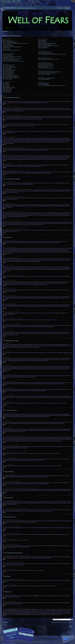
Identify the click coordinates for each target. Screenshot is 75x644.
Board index (37, 21)
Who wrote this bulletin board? (44, 83)
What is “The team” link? (43, 48)
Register (7, 28)
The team (5, 625)
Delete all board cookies (55, 622)
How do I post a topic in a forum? (9, 65)
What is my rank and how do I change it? (10, 60)
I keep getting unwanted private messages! (46, 53)
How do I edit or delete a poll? (8, 71)
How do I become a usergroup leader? (45, 44)
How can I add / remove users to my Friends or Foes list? (49, 59)
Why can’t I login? (6, 40)
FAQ (14, 1)
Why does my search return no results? (45, 64)
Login (11, 28)
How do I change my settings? (8, 54)
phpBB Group (36, 596)
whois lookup (16, 611)
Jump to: (50, 619)
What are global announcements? (9, 87)
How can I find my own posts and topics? (46, 68)
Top (5, 104)
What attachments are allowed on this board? (46, 78)
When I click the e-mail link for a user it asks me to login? (13, 61)
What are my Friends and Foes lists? (45, 58)
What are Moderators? (42, 41)
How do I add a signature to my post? (10, 67)
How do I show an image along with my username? (12, 59)
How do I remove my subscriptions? (45, 74)
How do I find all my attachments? (44, 79)
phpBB (19, 635)
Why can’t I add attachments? (8, 73)
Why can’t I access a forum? (8, 72)
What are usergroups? (42, 42)
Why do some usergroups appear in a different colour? (48, 46)
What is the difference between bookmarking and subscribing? (50, 72)
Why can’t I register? (7, 49)
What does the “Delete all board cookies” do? (11, 50)
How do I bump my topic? (7, 79)
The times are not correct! (7, 55)
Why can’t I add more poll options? (9, 70)
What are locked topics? (7, 91)
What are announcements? (8, 89)
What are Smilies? (6, 85)
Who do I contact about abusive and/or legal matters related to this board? (52, 86)
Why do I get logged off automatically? (10, 42)
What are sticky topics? (7, 90)
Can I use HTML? (6, 84)
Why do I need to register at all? (9, 41)
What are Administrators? (43, 40)
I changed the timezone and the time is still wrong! (12, 57)
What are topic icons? (7, 92)
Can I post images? (6, 86)
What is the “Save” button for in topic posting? (11, 77)
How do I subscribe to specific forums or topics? (47, 73)
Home (3, 1)
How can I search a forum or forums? (45, 63)
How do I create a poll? (7, 69)
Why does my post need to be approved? (10, 78)
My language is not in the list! (8, 58)
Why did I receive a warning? (8, 74)
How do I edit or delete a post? (8, 66)
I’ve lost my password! (7, 44)
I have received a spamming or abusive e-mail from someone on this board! (52, 54)
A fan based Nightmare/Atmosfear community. (26, 636)
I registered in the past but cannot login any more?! (12, 47)
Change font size (9, 1)
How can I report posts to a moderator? (10, 75)
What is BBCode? (6, 83)
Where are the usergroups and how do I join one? (47, 43)
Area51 (68, 603)
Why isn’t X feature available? (44, 84)
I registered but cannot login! (8, 46)
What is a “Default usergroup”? (44, 47)
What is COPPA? (6, 48)
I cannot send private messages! (44, 52)
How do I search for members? (44, 67)
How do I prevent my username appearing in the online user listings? (15, 43)
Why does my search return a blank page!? (46, 66)
